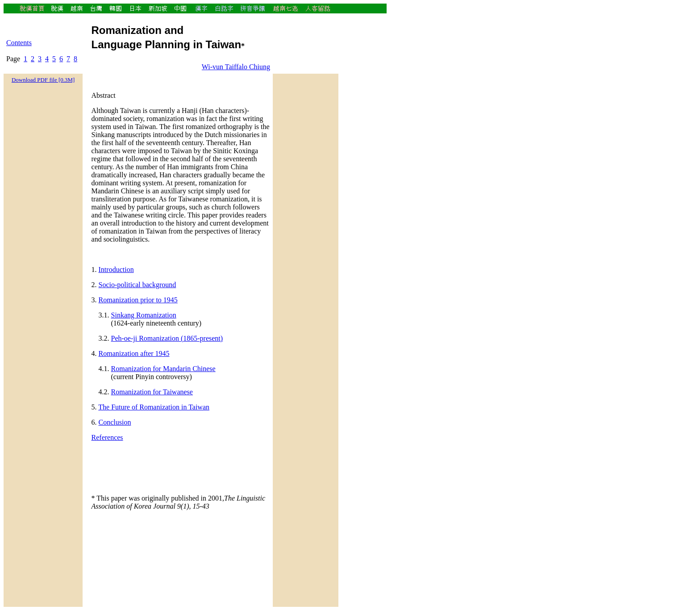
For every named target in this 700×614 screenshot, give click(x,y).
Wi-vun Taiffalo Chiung (236, 67)
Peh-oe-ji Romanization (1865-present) (167, 338)
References (107, 437)
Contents (19, 43)
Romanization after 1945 (134, 353)
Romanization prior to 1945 (138, 300)
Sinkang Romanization (144, 315)
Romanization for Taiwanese (152, 392)
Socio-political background (137, 285)
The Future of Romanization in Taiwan (154, 407)
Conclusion (115, 422)
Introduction (116, 269)
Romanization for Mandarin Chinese (163, 369)
